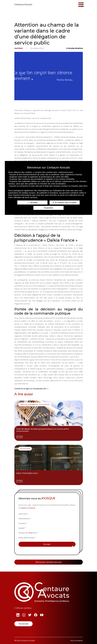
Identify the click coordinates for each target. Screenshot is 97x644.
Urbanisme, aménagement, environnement (35, 404)
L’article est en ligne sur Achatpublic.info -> (31, 389)
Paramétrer (49, 208)
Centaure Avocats (23, 4)
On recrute (23, 624)
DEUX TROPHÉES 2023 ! (27, 473)
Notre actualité (25, 449)
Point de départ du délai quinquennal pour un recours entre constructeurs (43, 430)
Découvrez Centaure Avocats (49, 562)
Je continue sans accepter (65, 202)
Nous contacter (77, 641)
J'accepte (33, 202)
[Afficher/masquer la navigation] (79, 5)
